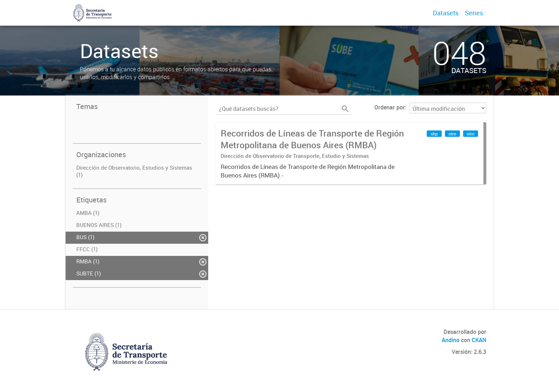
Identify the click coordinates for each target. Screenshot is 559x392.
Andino (451, 340)
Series (474, 13)
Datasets (446, 13)
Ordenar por (389, 107)
